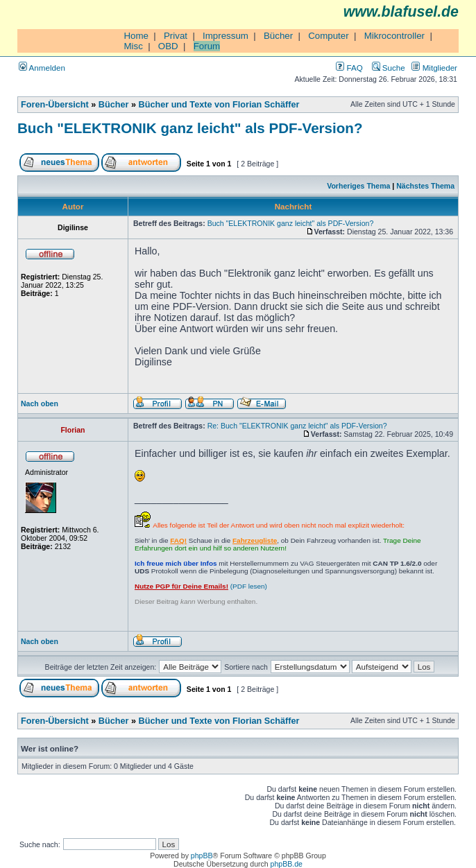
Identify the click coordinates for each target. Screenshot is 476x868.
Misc (133, 46)
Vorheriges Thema (358, 186)
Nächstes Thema (425, 186)
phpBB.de (287, 864)
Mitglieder (434, 68)
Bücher (278, 36)
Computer (329, 36)
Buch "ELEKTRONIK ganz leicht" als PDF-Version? (190, 128)
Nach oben (40, 403)
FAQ (349, 68)
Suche (389, 68)
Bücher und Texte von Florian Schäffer (219, 105)
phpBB (202, 856)
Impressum (226, 36)
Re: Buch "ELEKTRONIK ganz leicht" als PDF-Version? (297, 426)
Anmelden (42, 68)
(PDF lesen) (201, 586)
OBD (168, 46)
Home (136, 36)
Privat (176, 36)
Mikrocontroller (394, 36)
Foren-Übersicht (55, 105)
